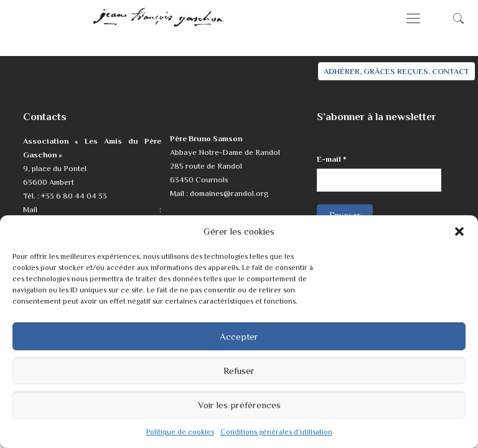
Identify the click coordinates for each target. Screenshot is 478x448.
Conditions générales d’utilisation (276, 432)
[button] (459, 231)
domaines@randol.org (229, 193)
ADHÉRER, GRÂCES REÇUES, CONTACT (396, 71)
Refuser (239, 371)
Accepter (239, 336)
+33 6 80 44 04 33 (74, 196)
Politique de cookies (180, 432)
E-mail (332, 159)
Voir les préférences (239, 405)
